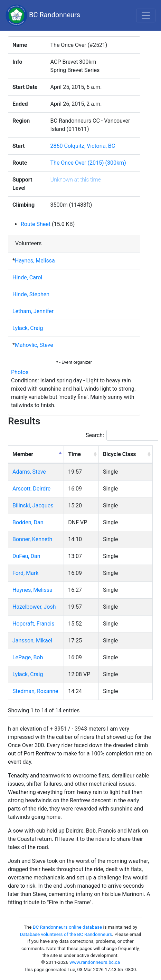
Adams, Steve (29, 472)
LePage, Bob (28, 657)
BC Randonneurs (43, 15)
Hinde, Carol (27, 277)
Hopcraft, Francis (33, 624)
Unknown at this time (76, 180)
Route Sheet (36, 224)
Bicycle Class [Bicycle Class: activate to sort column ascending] (120, 454)
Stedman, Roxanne (35, 691)
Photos (20, 372)
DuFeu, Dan (26, 556)
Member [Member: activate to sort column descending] (23, 454)
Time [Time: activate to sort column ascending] (74, 454)
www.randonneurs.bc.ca (95, 962)
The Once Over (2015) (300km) (88, 163)
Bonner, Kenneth (32, 539)
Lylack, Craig (28, 328)
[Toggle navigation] (146, 16)
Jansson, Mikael (32, 641)
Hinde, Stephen (31, 294)
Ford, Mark (25, 573)
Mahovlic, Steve (34, 345)
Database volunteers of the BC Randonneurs (66, 934)
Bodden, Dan (28, 522)
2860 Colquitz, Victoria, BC (83, 146)
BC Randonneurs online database (67, 927)
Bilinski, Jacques (33, 506)
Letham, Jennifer (33, 311)
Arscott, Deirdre (31, 489)
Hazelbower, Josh (34, 607)
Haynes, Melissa (35, 261)
